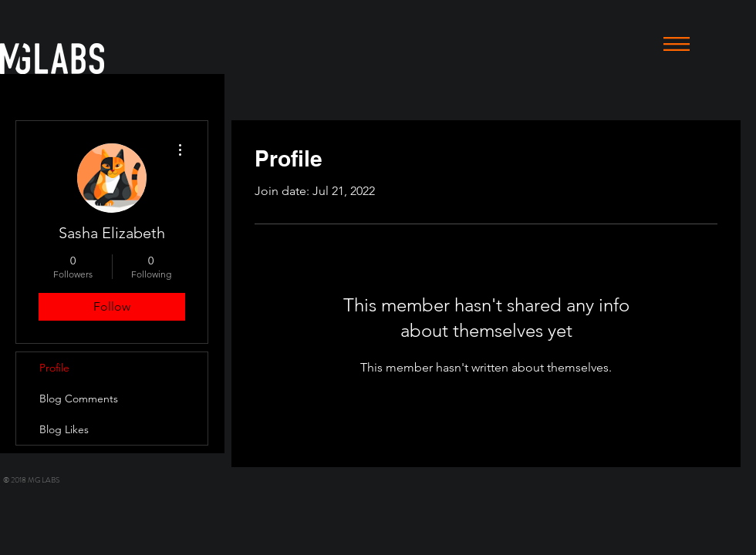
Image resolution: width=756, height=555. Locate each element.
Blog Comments (79, 399)
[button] (677, 44)
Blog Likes (64, 429)
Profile (54, 368)
